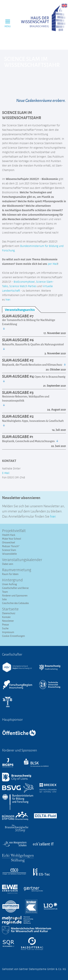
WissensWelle (9, 554)
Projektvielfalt (14, 531)
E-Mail (6, 473)
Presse (5, 625)
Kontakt (6, 617)
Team (5, 592)
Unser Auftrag (9, 584)
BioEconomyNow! (24, 282)
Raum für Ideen (10, 574)
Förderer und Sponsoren (15, 596)
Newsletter (8, 621)
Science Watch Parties (23, 286)
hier (8, 300)
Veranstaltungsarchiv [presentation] (20, 310)
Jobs (4, 599)
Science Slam (9, 550)
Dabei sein (8, 564)
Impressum (8, 632)
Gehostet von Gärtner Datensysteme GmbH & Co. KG (34, 969)
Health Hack (9, 535)
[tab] (21, 310)
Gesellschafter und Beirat (15, 588)
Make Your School (12, 539)
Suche (5, 628)
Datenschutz (9, 613)
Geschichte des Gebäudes (15, 603)
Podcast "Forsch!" (11, 546)
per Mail (53, 264)
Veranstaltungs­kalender (22, 560)
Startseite (10, 609)
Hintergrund (12, 580)
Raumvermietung (17, 570)
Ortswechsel (9, 542)
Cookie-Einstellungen (13, 636)
